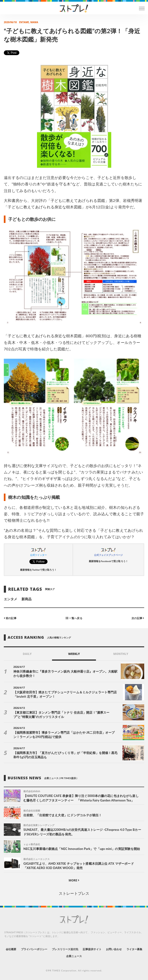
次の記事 (138, 618)
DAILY (27, 654)
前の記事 (10, 618)
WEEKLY (74, 654)
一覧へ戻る (74, 618)
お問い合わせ (114, 949)
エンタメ (11, 599)
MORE (74, 880)
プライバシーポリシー (34, 949)
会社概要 (11, 949)
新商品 (26, 599)
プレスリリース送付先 (65, 949)
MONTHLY (121, 654)
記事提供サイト (92, 949)
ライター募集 (134, 949)
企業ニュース (74, 956)
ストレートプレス (74, 893)
